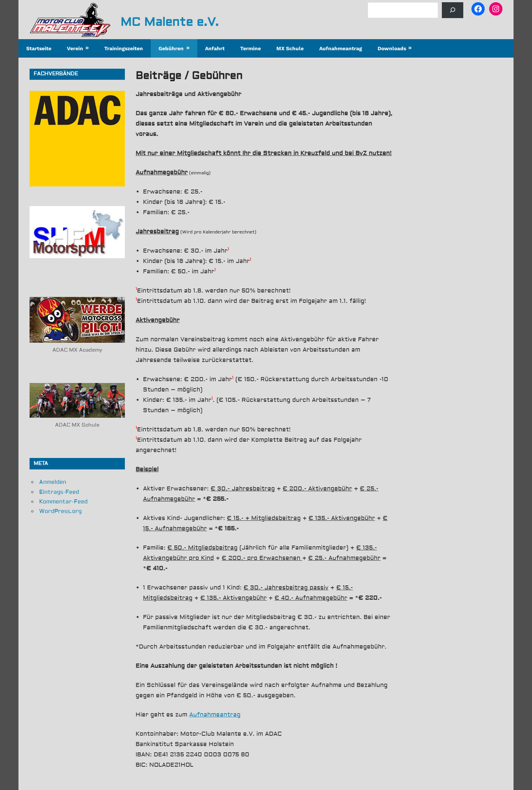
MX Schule (290, 48)
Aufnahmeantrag (341, 48)
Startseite (39, 48)
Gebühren (171, 48)
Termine (250, 48)
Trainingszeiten (124, 48)
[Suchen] (452, 10)
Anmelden (53, 482)
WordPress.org (60, 511)
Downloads (392, 48)
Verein (75, 48)
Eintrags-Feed (59, 492)
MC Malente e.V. (170, 22)
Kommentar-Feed (63, 502)
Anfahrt (215, 48)
